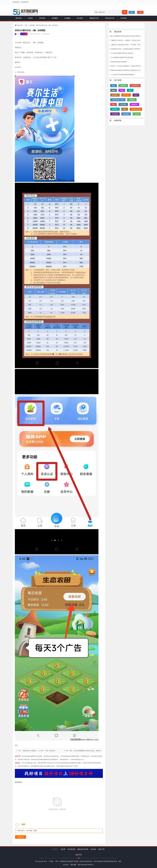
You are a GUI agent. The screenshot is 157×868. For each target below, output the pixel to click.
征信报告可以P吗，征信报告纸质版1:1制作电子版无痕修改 (126, 49)
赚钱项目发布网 (83, 849)
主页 (26, 25)
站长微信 (124, 18)
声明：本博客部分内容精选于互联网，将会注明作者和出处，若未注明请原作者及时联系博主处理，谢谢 (88, 861)
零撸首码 (123, 86)
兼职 (125, 109)
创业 (136, 95)
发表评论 (21, 837)
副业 (114, 86)
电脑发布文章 (94, 18)
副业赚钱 (55, 18)
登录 (132, 12)
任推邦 (137, 114)
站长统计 (66, 865)
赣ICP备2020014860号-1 (86, 865)
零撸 (122, 90)
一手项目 (51, 861)
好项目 (30, 18)
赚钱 (114, 90)
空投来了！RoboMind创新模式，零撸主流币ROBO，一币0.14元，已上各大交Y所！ (126, 66)
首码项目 (42, 18)
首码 (130, 90)
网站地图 (73, 865)
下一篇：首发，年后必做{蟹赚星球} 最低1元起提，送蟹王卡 (83, 751)
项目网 (63, 849)
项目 (114, 105)
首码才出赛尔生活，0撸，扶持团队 (30, 30)
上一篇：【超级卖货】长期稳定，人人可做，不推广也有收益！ (36, 751)
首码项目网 (71, 849)
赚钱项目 (134, 105)
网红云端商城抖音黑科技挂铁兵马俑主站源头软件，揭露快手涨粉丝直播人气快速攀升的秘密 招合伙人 (126, 36)
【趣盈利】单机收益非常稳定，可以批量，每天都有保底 (126, 45)
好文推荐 (80, 18)
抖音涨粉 (123, 105)
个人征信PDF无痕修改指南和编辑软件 (123, 75)
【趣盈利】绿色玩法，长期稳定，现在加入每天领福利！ (126, 40)
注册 (140, 12)
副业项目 (115, 95)
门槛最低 (132, 100)
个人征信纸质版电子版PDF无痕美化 (122, 53)
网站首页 (19, 18)
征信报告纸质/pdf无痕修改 (119, 62)
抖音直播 (115, 114)
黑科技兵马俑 (136, 109)
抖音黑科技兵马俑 (118, 100)
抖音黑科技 (135, 86)
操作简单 (126, 95)
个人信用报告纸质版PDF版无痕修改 (122, 57)
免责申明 (79, 855)
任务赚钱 (67, 18)
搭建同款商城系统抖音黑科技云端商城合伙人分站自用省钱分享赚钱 (126, 70)
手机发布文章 (110, 18)
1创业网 (93, 849)
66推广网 (101, 849)
